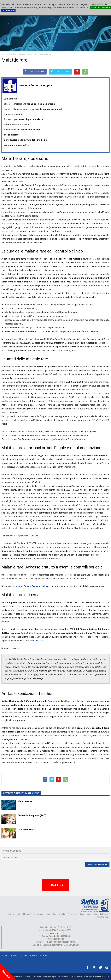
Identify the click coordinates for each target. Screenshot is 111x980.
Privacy (34, 955)
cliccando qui (36, 641)
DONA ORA (56, 885)
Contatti (13, 955)
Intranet (43, 955)
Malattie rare (25, 801)
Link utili (24, 955)
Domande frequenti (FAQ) (32, 815)
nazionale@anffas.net (56, 933)
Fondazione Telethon (59, 701)
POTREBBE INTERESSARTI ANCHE (21, 793)
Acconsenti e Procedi (100, 7)
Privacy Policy (8, 11)
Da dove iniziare (26, 830)
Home (4, 955)
